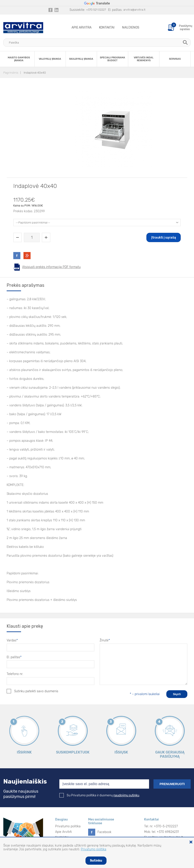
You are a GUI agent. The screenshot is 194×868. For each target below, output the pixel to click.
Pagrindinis (11, 73)
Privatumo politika (68, 826)
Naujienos (131, 28)
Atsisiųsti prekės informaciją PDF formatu (51, 267)
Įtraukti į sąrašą (164, 237)
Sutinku (96, 861)
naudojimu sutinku (126, 795)
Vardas (12, 640)
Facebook (104, 832)
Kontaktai (107, 28)
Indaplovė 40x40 (35, 73)
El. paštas (14, 657)
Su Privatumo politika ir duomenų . (100, 795)
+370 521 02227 (96, 10)
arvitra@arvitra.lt (134, 10)
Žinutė (105, 640)
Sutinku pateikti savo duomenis (32, 691)
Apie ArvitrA (81, 28)
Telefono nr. (15, 674)
